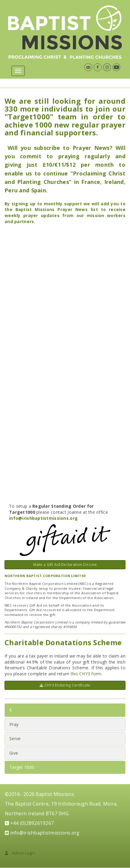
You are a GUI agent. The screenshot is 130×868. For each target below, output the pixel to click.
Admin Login (20, 853)
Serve (15, 739)
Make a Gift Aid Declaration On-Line (65, 565)
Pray (14, 724)
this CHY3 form (86, 674)
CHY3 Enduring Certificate (65, 685)
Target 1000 (22, 767)
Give (14, 753)
